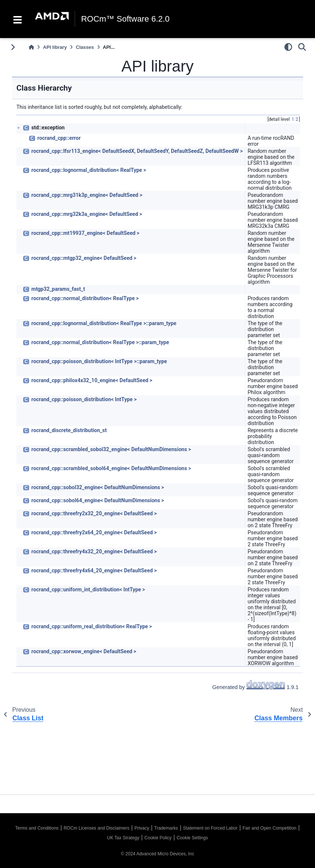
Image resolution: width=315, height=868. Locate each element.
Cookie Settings (192, 838)
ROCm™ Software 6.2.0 (125, 19)
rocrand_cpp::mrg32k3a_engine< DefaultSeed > (87, 214)
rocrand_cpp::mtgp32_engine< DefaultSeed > (84, 258)
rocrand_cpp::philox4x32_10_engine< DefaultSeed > (92, 380)
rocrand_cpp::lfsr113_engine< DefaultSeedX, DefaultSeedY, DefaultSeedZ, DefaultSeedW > (137, 151)
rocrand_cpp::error (59, 138)
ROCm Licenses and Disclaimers (96, 828)
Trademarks (166, 828)
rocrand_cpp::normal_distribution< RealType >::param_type (100, 342)
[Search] (302, 47)
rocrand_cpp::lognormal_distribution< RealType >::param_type (104, 323)
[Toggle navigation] (18, 19)
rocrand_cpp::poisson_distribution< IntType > (84, 399)
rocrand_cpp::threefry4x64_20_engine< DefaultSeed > (94, 570)
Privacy (142, 828)
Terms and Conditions (37, 828)
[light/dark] (288, 47)
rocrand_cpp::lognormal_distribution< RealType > (89, 170)
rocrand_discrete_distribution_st (69, 430)
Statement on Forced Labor (210, 828)
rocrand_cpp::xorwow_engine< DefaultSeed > (84, 651)
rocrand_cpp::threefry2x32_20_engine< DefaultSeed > (94, 513)
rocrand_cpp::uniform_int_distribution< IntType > (88, 589)
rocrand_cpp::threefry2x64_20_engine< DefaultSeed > (94, 532)
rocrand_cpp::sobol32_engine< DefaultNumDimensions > (98, 487)
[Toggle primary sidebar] (13, 47)
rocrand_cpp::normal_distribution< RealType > (85, 298)
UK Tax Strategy (123, 838)
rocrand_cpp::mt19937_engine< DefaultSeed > (85, 233)
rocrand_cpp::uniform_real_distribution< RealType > (92, 626)
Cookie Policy (158, 838)
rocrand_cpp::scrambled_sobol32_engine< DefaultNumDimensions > (111, 449)
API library (55, 47)
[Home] (31, 47)
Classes (85, 47)
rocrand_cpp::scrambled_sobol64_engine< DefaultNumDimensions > (111, 468)
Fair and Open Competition (269, 828)
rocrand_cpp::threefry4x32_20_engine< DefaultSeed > (94, 551)
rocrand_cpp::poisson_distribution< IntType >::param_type (99, 361)
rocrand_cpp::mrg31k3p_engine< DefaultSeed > (87, 195)
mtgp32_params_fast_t (58, 289)
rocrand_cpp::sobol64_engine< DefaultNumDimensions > (98, 500)
